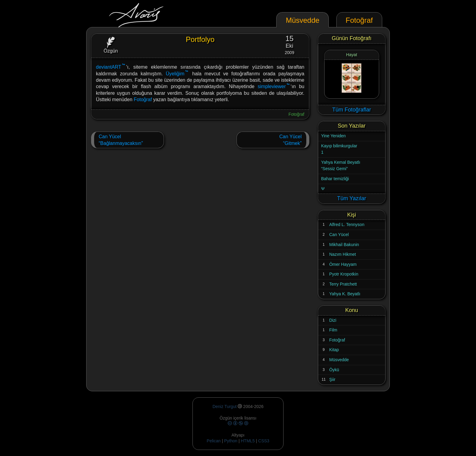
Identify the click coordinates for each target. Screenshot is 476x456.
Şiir (332, 379)
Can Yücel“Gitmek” (291, 140)
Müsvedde (339, 360)
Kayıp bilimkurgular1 (339, 149)
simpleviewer (272, 86)
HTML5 (248, 441)
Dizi (333, 320)
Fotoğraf (143, 99)
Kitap (334, 350)
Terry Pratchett (343, 284)
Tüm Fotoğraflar (352, 110)
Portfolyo (200, 39)
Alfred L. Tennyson (347, 225)
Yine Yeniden (333, 136)
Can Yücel (339, 235)
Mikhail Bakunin (344, 245)
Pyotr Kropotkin (344, 274)
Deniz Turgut (224, 406)
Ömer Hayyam (343, 264)
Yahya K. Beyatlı (345, 294)
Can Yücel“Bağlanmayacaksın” (121, 140)
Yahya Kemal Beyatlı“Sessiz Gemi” (341, 166)
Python (231, 441)
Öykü (334, 370)
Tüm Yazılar (352, 198)
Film (333, 330)
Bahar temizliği (335, 179)
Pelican (214, 441)
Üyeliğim (175, 74)
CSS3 (264, 441)
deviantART (109, 67)
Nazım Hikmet (342, 254)
